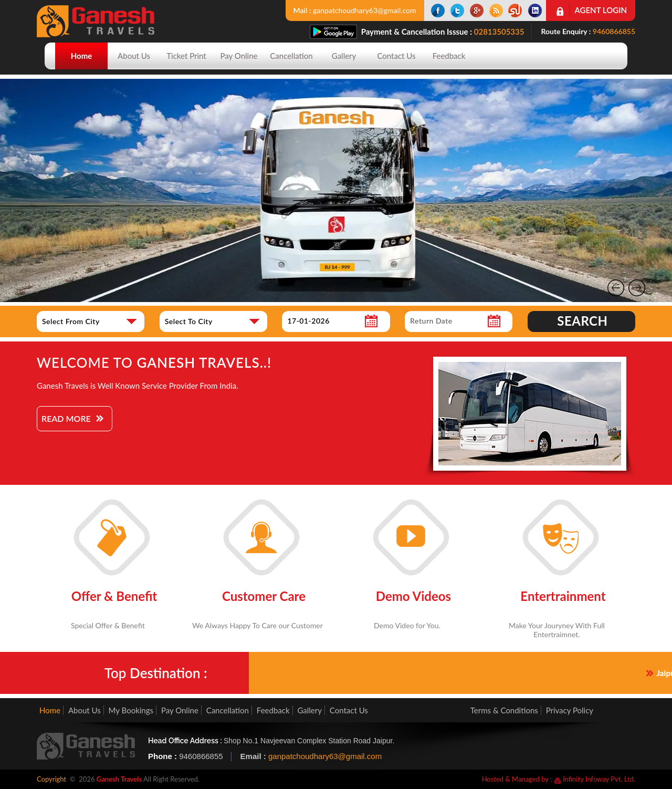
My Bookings (131, 710)
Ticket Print (186, 56)
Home (82, 56)
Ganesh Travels (119, 779)
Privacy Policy (570, 710)
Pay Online (239, 56)
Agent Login (601, 10)
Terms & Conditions (504, 710)
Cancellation (291, 56)
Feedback (449, 56)
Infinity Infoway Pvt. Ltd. (595, 779)
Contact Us (396, 56)
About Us (134, 56)
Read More (66, 418)
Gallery (344, 56)
